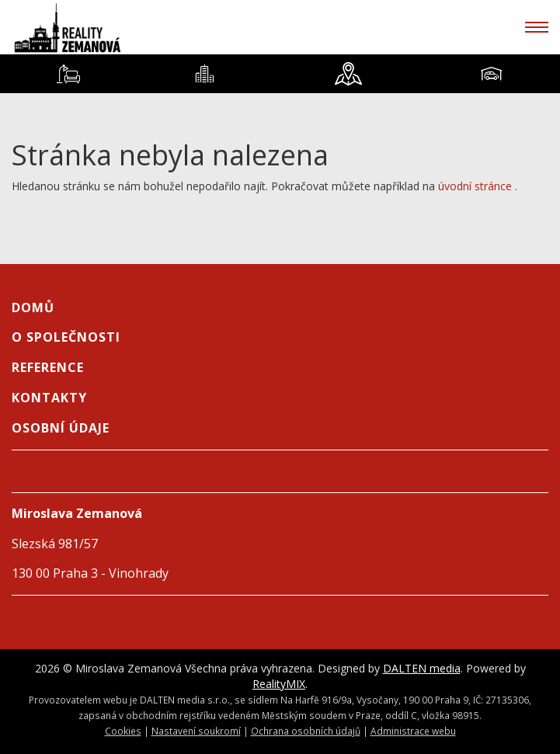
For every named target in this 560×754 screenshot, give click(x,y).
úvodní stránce (475, 186)
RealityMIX (279, 684)
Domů (33, 308)
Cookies (123, 731)
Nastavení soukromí (196, 731)
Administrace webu (413, 731)
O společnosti (66, 337)
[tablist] (280, 74)
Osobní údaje (61, 428)
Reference (48, 367)
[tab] (68, 74)
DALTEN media (422, 668)
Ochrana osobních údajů (306, 731)
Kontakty (49, 398)
